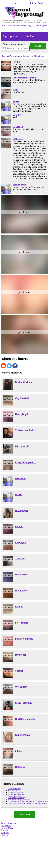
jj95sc (18, 751)
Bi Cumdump (13, 791)
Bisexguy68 (22, 511)
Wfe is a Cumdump (15, 789)
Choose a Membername (14, 44)
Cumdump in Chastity (16, 792)
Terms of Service (9, 823)
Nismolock (21, 591)
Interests (5, 833)
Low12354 (18, 127)
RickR (19, 495)
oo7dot (16, 62)
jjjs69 (15, 90)
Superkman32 (23, 735)
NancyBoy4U (22, 414)
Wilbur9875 (21, 575)
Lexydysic (21, 543)
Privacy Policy (7, 828)
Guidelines (6, 826)
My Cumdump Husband (16, 794)
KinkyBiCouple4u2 (25, 462)
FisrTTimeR (22, 623)
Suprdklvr (18, 115)
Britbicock (21, 655)
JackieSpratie (20, 185)
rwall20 (19, 607)
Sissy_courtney (24, 703)
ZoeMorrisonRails (25, 430)
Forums (4, 830)
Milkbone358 (22, 446)
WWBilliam (21, 687)
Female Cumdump (15, 796)
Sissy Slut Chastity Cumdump (18, 800)
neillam (19, 527)
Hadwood (20, 478)
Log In (13, 3)
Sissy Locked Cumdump (17, 798)
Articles (4, 835)
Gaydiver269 (22, 398)
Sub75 (16, 102)
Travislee (20, 559)
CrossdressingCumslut (24, 78)
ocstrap (19, 671)
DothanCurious (24, 382)
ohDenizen (18, 139)
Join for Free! (36, 3)
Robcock (20, 767)
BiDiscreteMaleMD (25, 719)
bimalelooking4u (24, 639)
